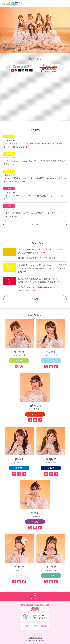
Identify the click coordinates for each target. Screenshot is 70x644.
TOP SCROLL (35, 599)
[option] (35, 30)
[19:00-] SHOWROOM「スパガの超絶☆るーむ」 (40, 258)
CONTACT (35, 635)
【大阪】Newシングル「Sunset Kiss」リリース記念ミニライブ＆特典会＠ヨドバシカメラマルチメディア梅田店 (42, 268)
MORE (35, 224)
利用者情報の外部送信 (35, 638)
